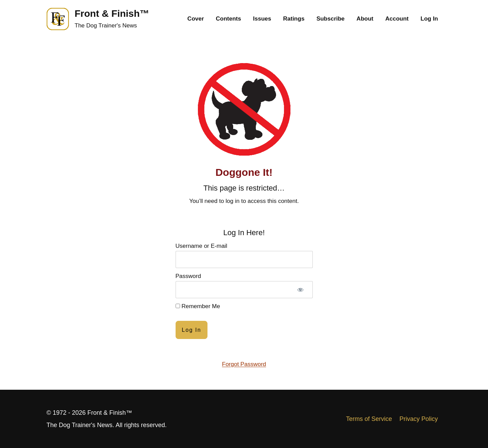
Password (188, 276)
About (365, 19)
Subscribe (331, 19)
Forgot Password (244, 364)
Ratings (294, 19)
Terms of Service (369, 419)
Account (397, 19)
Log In (429, 19)
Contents (228, 19)
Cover (195, 19)
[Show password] (300, 290)
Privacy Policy (419, 419)
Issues (262, 19)
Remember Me (198, 306)
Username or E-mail (201, 246)
